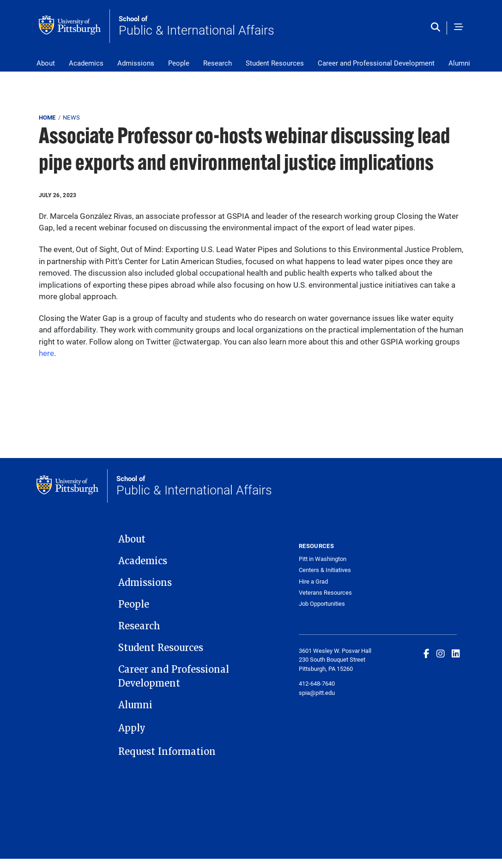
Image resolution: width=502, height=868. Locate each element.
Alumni (459, 63)
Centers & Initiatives (325, 570)
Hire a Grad (313, 582)
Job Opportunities (322, 604)
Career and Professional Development (376, 63)
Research (218, 63)
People (179, 63)
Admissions (136, 63)
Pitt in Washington (323, 559)
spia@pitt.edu (317, 693)
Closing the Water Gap (78, 318)
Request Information (167, 752)
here (46, 353)
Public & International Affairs (197, 26)
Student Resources (275, 63)
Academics (86, 63)
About (46, 63)
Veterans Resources (325, 593)
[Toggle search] (438, 28)
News (71, 117)
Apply (132, 728)
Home (47, 117)
